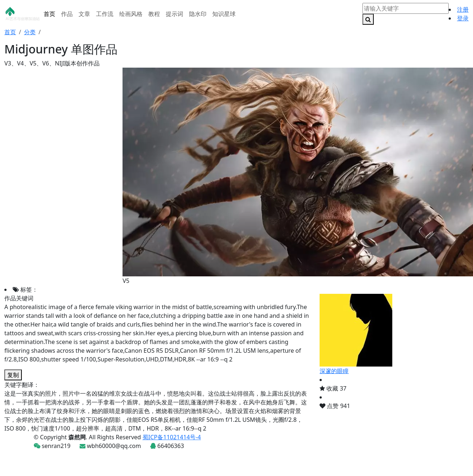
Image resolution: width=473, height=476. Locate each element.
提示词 (175, 14)
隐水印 (198, 14)
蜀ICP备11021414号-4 (172, 437)
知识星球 (224, 14)
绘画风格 (131, 14)
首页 (49, 14)
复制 (13, 375)
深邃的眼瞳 (334, 371)
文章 (84, 14)
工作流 (105, 14)
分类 (30, 32)
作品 (67, 14)
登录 (463, 18)
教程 (154, 14)
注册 (463, 9)
